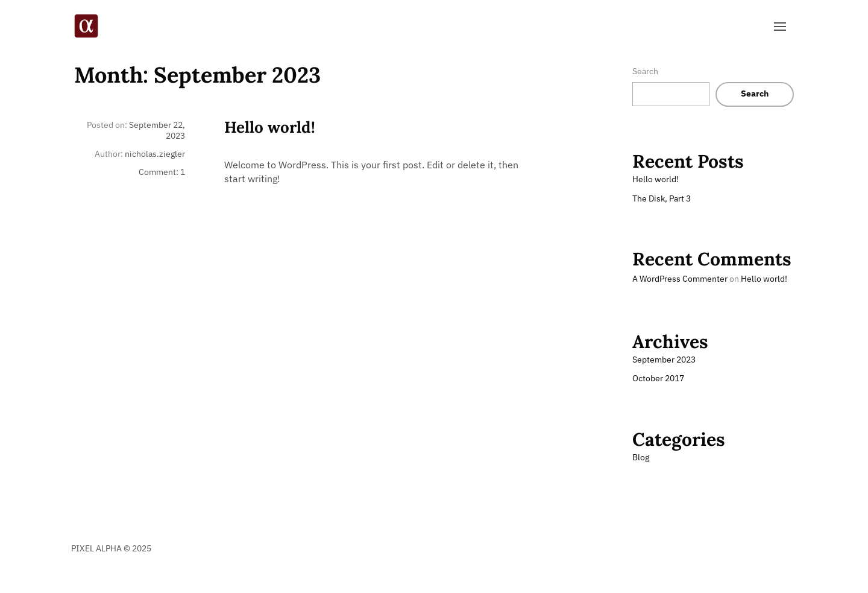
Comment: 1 (162, 172)
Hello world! (270, 127)
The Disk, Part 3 (662, 198)
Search (645, 71)
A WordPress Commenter (680, 279)
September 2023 (664, 360)
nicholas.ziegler (155, 154)
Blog (641, 457)
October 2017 (658, 378)
